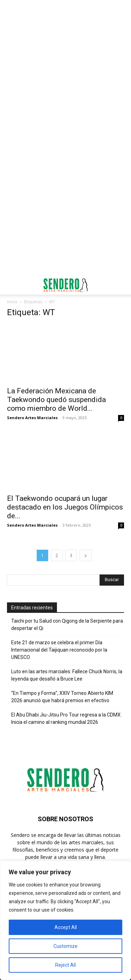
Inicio (12, 302)
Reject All (65, 965)
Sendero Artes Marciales (32, 418)
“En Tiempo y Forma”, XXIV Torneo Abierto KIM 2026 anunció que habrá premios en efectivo (62, 697)
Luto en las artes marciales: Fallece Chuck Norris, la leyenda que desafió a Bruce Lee (67, 675)
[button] (12, 285)
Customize (65, 946)
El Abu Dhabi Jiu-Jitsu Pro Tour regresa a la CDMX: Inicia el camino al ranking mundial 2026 (66, 718)
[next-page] (86, 555)
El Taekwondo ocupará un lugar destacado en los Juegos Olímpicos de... (65, 507)
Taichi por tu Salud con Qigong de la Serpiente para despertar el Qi (67, 625)
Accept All (66, 927)
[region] (65, 920)
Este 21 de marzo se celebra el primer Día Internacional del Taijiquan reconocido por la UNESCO (59, 650)
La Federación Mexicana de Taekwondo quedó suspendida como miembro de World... (56, 400)
